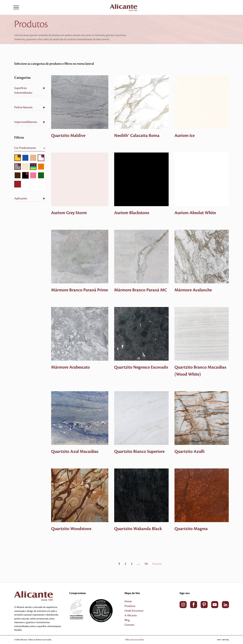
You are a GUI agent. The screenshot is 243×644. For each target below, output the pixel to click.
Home (128, 601)
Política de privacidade (140, 640)
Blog (127, 620)
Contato (129, 625)
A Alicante (131, 616)
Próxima (157, 564)
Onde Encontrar (134, 611)
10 (146, 564)
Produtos (130, 606)
